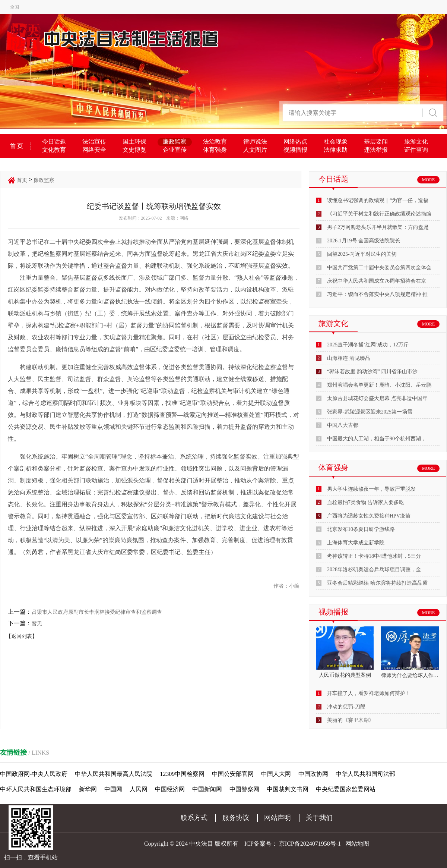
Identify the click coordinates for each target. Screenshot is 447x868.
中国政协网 (313, 774)
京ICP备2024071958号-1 (310, 844)
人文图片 (255, 150)
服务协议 (236, 818)
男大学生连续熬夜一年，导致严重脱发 (371, 489)
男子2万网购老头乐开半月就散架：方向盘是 (378, 227)
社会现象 (336, 141)
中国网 (113, 789)
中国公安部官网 (233, 774)
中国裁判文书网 (288, 789)
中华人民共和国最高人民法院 (114, 774)
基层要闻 (376, 141)
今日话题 (54, 141)
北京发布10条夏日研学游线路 (361, 529)
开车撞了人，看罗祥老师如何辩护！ (369, 693)
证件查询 (416, 150)
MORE (429, 180)
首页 (22, 180)
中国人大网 (276, 774)
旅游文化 (416, 141)
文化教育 (54, 150)
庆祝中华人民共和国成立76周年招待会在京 (377, 281)
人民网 (139, 789)
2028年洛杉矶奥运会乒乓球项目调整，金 (374, 570)
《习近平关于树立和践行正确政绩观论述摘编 (379, 214)
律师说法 (255, 141)
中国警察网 (244, 789)
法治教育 (215, 141)
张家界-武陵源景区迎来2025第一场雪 (370, 412)
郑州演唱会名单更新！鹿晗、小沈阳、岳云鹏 (379, 385)
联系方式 (194, 818)
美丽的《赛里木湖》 (351, 720)
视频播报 (295, 150)
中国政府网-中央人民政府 (34, 774)
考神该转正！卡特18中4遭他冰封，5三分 (374, 556)
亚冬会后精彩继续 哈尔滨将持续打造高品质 (377, 583)
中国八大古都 (343, 425)
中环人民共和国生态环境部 (36, 789)
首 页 (16, 146)
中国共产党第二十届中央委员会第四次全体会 (379, 268)
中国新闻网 (207, 789)
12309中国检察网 (182, 774)
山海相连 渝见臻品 (349, 358)
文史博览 (134, 150)
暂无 (37, 624)
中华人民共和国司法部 (365, 774)
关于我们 (319, 818)
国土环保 (134, 141)
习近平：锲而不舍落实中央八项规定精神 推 (377, 294)
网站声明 (278, 818)
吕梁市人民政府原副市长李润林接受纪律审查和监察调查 (97, 612)
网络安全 (94, 150)
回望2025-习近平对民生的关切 (362, 254)
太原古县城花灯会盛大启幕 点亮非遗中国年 (377, 398)
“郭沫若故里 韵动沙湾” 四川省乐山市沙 (372, 372)
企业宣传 (175, 150)
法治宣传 (94, 141)
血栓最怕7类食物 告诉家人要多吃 (366, 502)
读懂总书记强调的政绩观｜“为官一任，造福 (378, 200)
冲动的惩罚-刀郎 (346, 707)
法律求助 (336, 150)
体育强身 (215, 150)
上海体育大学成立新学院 (356, 543)
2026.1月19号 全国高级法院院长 (364, 241)
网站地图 (357, 844)
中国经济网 (170, 789)
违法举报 (376, 150)
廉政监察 (175, 141)
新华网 (88, 789)
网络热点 (295, 141)
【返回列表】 (22, 636)
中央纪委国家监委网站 (346, 789)
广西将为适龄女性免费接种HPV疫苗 (369, 516)
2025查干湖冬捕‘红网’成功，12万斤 (368, 345)
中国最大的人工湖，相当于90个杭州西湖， (377, 439)
